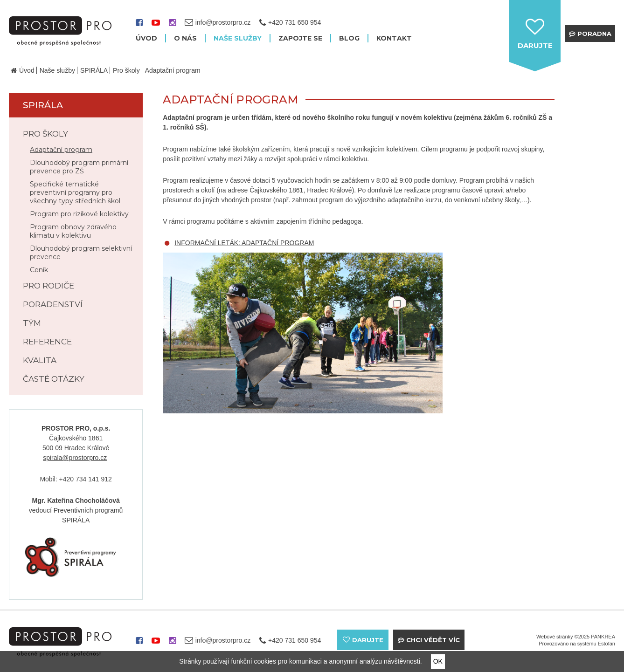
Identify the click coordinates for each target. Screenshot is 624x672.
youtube (156, 26)
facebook (139, 26)
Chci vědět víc (433, 640)
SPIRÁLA (94, 70)
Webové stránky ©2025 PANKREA (576, 637)
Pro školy (126, 70)
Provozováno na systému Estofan (577, 644)
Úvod (27, 70)
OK (438, 661)
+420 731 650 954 (295, 22)
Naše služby (57, 70)
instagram (172, 26)
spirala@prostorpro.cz (75, 458)
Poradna (594, 34)
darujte (535, 45)
